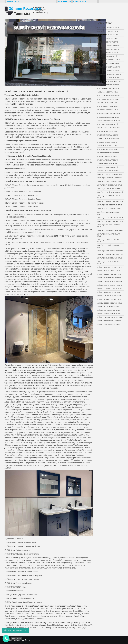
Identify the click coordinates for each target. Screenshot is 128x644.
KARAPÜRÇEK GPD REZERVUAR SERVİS (109, 189)
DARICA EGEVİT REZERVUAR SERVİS (108, 45)
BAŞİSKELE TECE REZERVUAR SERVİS (108, 324)
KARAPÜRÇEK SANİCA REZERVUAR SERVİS (108, 263)
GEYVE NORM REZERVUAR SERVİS (108, 135)
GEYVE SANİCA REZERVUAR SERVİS (108, 99)
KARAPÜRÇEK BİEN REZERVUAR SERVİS (109, 205)
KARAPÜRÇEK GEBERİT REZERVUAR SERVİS (108, 246)
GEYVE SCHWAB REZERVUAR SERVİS (108, 121)
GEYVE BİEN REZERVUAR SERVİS (107, 146)
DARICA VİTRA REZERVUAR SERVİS (108, 88)
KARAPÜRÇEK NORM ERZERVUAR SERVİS (110, 218)
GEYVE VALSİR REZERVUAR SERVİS (108, 171)
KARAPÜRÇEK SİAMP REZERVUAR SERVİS (110, 230)
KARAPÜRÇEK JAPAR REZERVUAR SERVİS (110, 201)
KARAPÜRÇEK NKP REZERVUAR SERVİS (109, 178)
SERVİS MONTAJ (42, 12)
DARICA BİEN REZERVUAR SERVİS (107, 53)
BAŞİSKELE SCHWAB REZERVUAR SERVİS (110, 289)
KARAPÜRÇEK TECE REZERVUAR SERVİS (109, 185)
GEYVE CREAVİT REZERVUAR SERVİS (108, 128)
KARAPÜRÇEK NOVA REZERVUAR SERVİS (110, 221)
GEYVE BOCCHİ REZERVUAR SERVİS (108, 139)
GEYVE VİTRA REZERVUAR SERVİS (107, 106)
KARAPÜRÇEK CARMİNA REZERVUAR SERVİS (108, 197)
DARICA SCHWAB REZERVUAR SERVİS (109, 74)
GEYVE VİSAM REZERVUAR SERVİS (107, 167)
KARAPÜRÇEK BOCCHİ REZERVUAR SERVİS (108, 213)
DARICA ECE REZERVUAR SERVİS (107, 56)
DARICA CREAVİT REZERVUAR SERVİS (109, 67)
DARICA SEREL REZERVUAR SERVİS (108, 85)
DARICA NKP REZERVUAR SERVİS (107, 31)
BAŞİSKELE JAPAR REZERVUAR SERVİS (109, 314)
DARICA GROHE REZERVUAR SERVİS (108, 78)
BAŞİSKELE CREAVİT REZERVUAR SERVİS (109, 296)
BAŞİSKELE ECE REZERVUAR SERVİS (108, 307)
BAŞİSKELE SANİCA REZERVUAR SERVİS (109, 267)
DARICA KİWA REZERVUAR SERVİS (107, 35)
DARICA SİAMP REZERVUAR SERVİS (108, 70)
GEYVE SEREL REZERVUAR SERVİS (107, 110)
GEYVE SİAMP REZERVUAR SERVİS (107, 124)
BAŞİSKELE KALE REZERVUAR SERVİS (108, 271)
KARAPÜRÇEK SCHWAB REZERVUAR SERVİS (108, 235)
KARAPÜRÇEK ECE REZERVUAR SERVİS (109, 208)
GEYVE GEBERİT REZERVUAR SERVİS (108, 113)
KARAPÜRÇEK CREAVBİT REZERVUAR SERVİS (109, 226)
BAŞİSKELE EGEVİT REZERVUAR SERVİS (109, 321)
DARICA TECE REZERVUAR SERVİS (107, 38)
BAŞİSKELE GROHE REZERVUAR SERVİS (109, 285)
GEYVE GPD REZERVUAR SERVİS (107, 156)
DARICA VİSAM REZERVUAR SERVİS (108, 28)
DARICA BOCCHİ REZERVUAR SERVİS (108, 60)
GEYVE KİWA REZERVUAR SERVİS (107, 160)
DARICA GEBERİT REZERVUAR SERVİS (109, 81)
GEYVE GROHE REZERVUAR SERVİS (108, 117)
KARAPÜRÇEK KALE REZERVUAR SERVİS (109, 258)
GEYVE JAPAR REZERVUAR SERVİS (107, 149)
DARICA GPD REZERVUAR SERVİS (107, 42)
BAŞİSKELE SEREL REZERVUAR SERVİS (109, 278)
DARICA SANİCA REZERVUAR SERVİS (108, 96)
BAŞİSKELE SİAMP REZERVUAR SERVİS (109, 292)
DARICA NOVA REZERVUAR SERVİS (108, 63)
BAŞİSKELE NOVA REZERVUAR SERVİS (109, 299)
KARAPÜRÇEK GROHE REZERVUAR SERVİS (108, 241)
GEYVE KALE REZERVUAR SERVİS (107, 103)
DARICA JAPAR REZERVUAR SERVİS (108, 49)
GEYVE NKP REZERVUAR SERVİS (107, 164)
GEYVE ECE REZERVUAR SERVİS (107, 142)
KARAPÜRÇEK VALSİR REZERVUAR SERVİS (110, 174)
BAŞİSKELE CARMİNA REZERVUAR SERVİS (110, 317)
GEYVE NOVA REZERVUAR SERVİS (107, 131)
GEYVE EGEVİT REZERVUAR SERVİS (108, 153)
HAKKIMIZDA (41, 10)
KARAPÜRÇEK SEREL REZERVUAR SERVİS (110, 251)
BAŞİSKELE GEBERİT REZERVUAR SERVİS (110, 282)
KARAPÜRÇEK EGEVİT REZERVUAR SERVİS (110, 192)
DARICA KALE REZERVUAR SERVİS (107, 92)
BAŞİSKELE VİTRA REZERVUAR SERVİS (109, 274)
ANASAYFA (40, 7)
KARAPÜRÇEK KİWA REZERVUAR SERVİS (109, 181)
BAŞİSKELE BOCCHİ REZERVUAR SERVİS (109, 303)
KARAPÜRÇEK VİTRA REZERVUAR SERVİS (110, 254)
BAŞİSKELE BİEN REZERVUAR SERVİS (108, 310)
